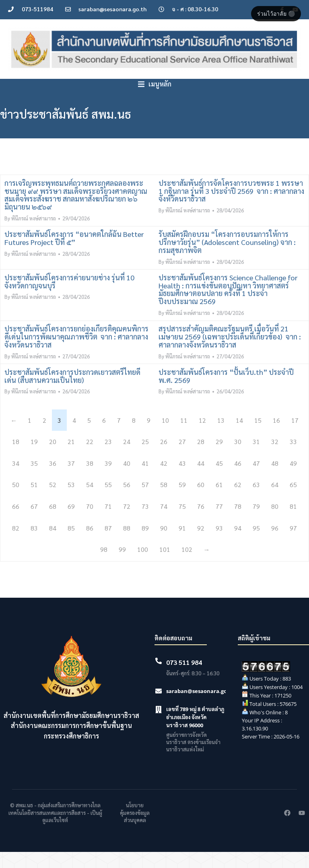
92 (201, 544)
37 (71, 479)
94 (238, 544)
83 (34, 544)
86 (90, 544)
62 (238, 501)
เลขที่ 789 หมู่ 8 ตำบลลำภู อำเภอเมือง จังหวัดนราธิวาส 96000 (195, 733)
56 (127, 501)
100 (143, 565)
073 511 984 (184, 678)
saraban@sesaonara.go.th (200, 707)
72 (127, 522)
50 (16, 501)
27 (182, 458)
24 (127, 458)
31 (256, 458)
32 (275, 458)
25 (145, 458)
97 (293, 544)
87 (108, 544)
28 (201, 458)
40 (127, 479)
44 (201, 479)
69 (71, 522)
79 (256, 522)
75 (182, 522)
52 (53, 501)
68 (53, 522)
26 (164, 458)
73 (145, 522)
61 (219, 501)
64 (275, 501)
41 (145, 479)
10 (165, 436)
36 (53, 479)
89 (145, 544)
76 (201, 522)
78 (238, 522)
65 (293, 501)
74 (164, 522)
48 (275, 479)
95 (256, 544)
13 (221, 436)
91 (182, 544)
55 (108, 501)
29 (219, 458)
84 (53, 544)
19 (34, 458)
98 (104, 565)
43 (182, 479)
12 (202, 436)
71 (108, 522)
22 (90, 458)
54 (90, 501)
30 (238, 458)
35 (34, 479)
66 (16, 522)
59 (182, 501)
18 (16, 458)
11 (184, 436)
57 (145, 501)
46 (238, 479)
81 (293, 522)
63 (256, 501)
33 (293, 458)
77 (219, 522)
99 (122, 565)
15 (258, 436)
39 (108, 479)
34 (16, 479)
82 (16, 544)
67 (34, 522)
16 (276, 436)
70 (90, 522)
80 (275, 522)
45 (219, 479)
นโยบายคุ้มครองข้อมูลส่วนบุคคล (135, 828)
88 (127, 544)
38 (90, 479)
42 (164, 479)
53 (71, 501)
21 (71, 458)
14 (239, 436)
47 (256, 479)
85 (71, 544)
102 (187, 565)
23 (108, 458)
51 (34, 501)
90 (164, 544)
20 (53, 458)
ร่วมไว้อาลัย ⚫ (276, 14)
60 (201, 501)
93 (219, 544)
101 (165, 565)
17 (295, 436)
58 (164, 501)
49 (293, 479)
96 (275, 544)
